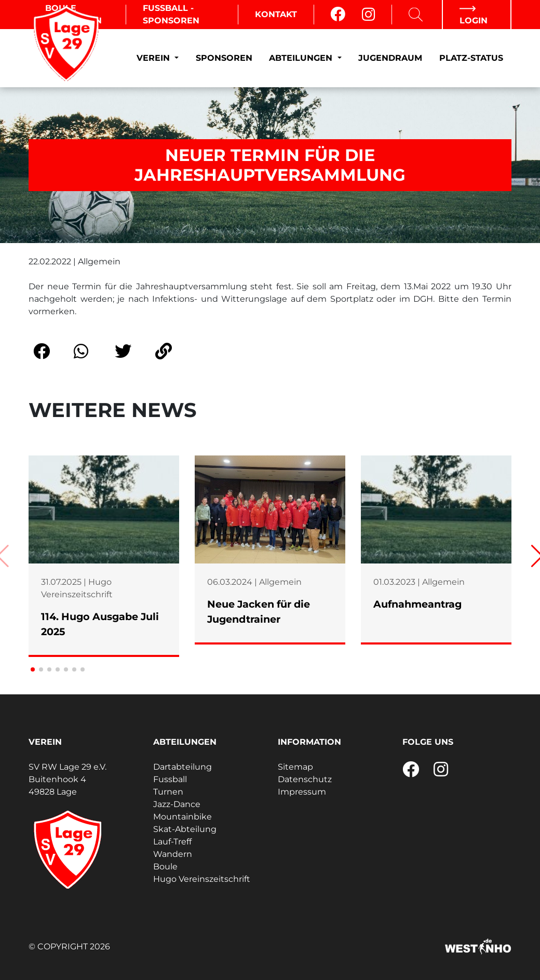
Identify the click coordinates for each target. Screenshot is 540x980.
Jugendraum (390, 58)
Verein (154, 58)
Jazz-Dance (177, 804)
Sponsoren (224, 58)
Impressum (302, 792)
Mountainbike (183, 817)
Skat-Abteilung (185, 829)
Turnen (168, 792)
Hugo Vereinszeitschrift (202, 879)
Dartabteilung (183, 767)
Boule (165, 867)
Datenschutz (305, 779)
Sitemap (295, 767)
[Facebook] (338, 15)
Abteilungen (302, 58)
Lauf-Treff (172, 842)
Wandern (173, 854)
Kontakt (276, 14)
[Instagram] (368, 15)
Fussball (170, 779)
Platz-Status (471, 58)
